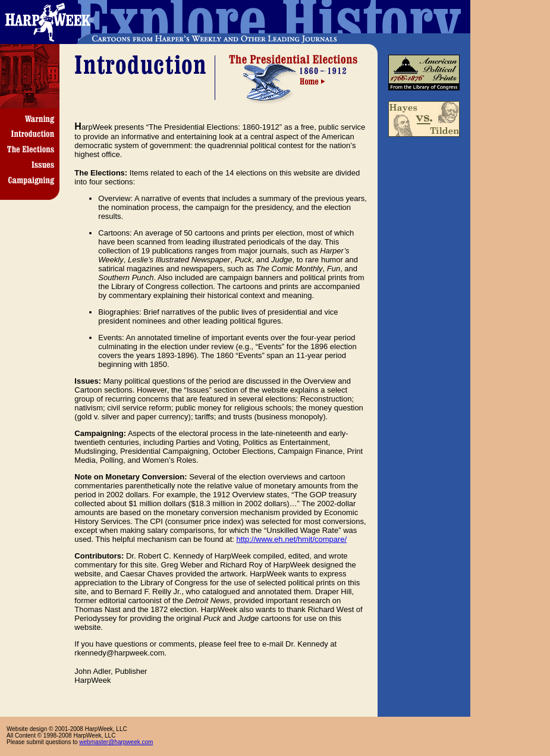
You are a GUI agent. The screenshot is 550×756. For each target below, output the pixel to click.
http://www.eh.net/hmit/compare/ (292, 539)
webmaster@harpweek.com (116, 742)
